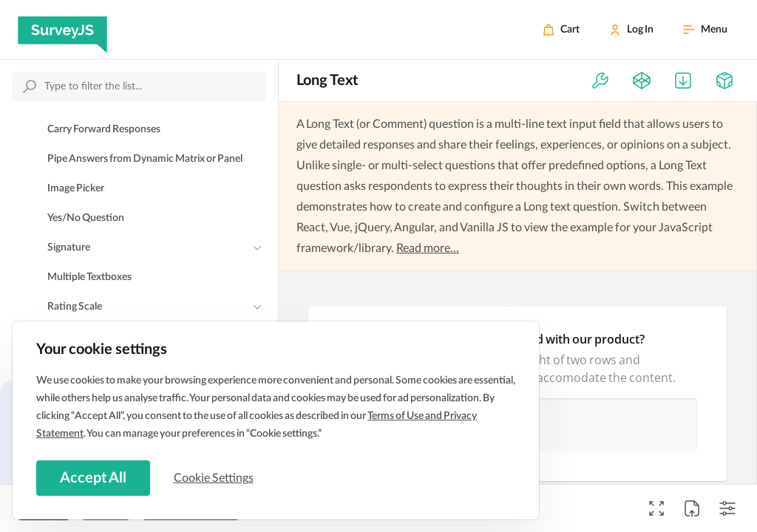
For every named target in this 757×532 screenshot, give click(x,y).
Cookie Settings (214, 478)
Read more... (428, 248)
